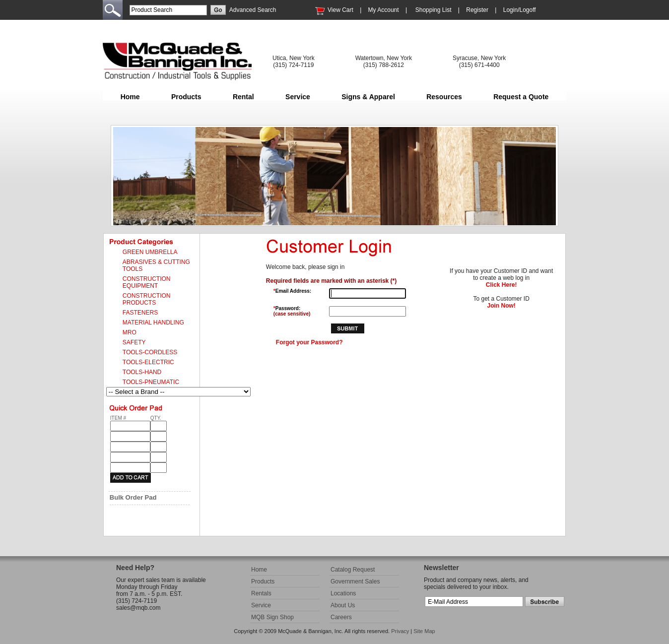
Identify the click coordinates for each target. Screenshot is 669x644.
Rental (243, 97)
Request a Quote (521, 97)
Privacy (400, 631)
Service (298, 97)
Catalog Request (353, 570)
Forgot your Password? (309, 342)
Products (186, 97)
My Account (384, 10)
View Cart (340, 10)
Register (477, 10)
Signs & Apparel (368, 97)
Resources (444, 97)
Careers (341, 617)
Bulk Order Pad (133, 497)
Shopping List (434, 10)
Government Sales (355, 581)
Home (130, 97)
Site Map (424, 631)
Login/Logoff (520, 10)
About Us (343, 605)
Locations (343, 593)
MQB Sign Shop (272, 617)
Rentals (261, 593)
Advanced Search (253, 10)
